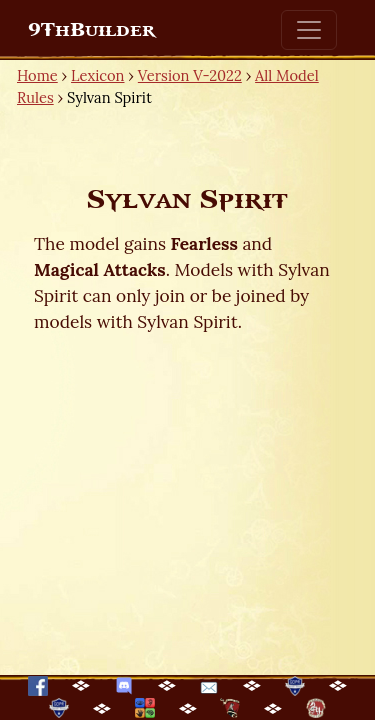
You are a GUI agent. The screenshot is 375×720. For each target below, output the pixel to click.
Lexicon (97, 75)
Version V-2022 (190, 75)
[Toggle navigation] (309, 30)
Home (37, 75)
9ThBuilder (91, 30)
